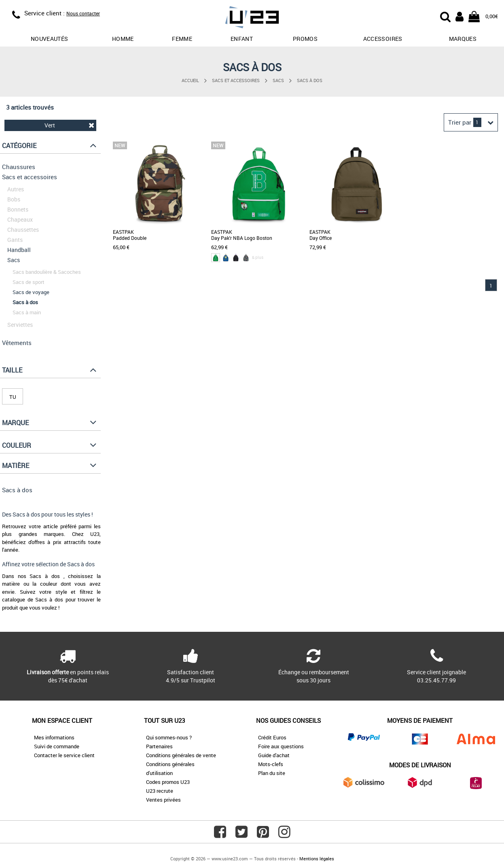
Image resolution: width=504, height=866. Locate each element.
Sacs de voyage (31, 292)
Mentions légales (317, 859)
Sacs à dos (310, 80)
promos (305, 39)
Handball (19, 250)
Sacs (278, 80)
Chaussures (19, 167)
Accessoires (383, 39)
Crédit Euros (272, 737)
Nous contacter (83, 13)
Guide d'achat (274, 755)
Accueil (190, 80)
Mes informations (54, 737)
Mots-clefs (271, 764)
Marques (463, 39)
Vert (70, 125)
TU (13, 397)
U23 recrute (160, 791)
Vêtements (17, 343)
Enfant (242, 39)
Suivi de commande (57, 746)
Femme (182, 39)
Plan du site (272, 773)
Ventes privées (163, 800)
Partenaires (159, 746)
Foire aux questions (281, 746)
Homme (123, 39)
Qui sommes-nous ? (169, 737)
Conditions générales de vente (181, 755)
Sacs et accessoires (236, 80)
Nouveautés (50, 39)
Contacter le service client (64, 755)
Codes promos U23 (168, 782)
